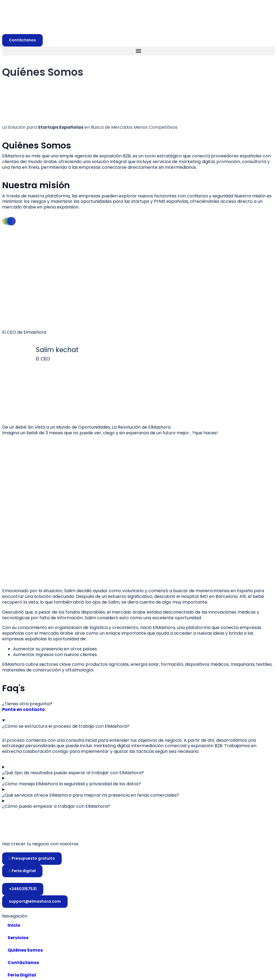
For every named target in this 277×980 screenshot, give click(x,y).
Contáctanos (23, 963)
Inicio (14, 925)
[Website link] (139, 831)
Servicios (18, 938)
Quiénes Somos (25, 950)
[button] (138, 51)
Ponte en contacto (24, 710)
